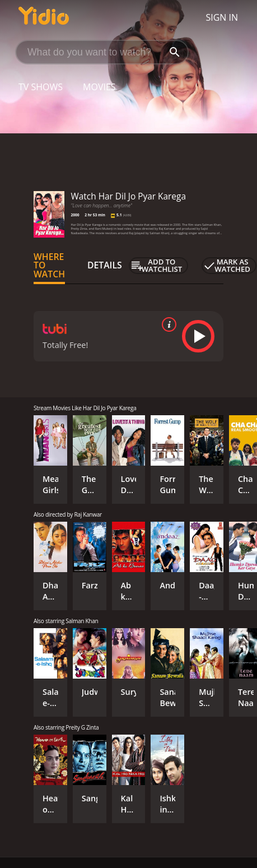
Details (105, 265)
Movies (99, 87)
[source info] (167, 324)
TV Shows (41, 87)
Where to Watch (49, 266)
